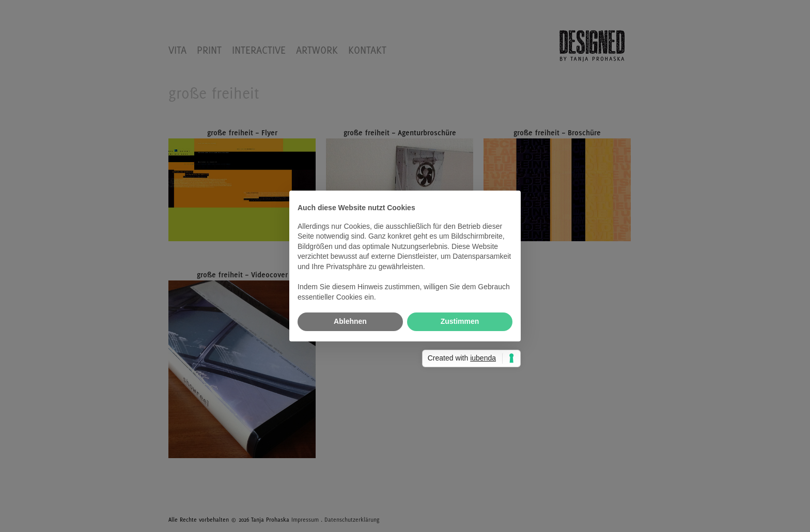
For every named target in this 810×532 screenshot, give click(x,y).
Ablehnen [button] (350, 321)
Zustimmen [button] (460, 321)
